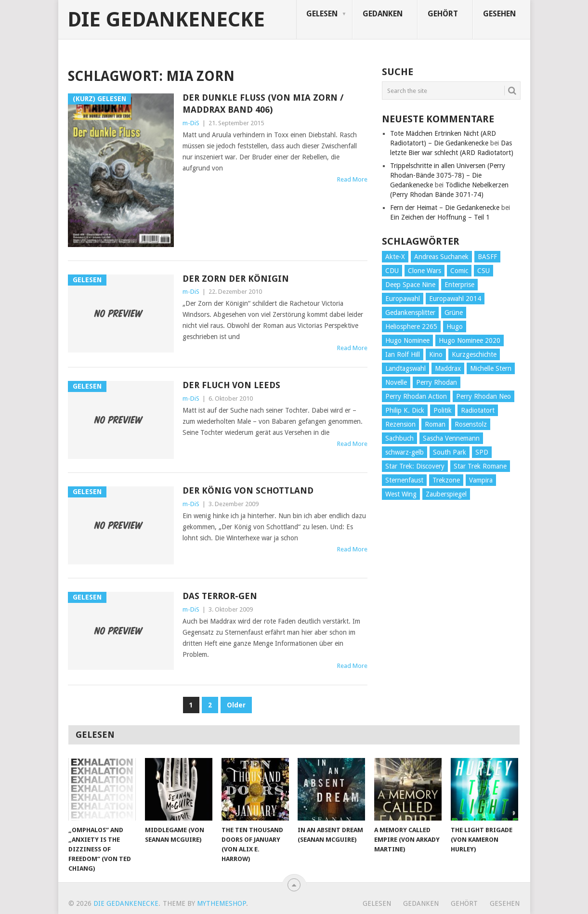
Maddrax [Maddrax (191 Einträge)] (448, 368)
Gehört (443, 14)
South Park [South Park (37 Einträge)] (450, 452)
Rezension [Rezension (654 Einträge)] (400, 424)
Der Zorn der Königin (236, 279)
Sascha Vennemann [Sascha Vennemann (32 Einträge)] (451, 438)
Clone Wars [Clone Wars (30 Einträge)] (425, 271)
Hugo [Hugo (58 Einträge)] (455, 326)
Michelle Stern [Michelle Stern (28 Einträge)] (491, 368)
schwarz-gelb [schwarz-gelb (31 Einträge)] (405, 452)
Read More (352, 179)
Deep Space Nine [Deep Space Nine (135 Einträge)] (410, 285)
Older (236, 705)
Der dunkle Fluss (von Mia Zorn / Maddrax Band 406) (263, 104)
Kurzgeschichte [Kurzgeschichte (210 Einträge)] (474, 354)
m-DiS (191, 123)
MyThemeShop (222, 903)
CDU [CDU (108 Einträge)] (392, 271)
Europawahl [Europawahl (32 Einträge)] (403, 299)
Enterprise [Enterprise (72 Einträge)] (459, 285)
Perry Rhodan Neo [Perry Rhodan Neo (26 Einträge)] (483, 396)
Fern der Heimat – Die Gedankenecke (445, 208)
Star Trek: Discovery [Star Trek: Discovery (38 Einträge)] (415, 466)
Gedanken (383, 14)
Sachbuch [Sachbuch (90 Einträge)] (399, 438)
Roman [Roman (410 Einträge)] (435, 424)
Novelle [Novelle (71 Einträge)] (396, 382)
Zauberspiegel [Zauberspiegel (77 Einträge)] (446, 494)
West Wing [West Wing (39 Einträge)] (401, 494)
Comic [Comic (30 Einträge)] (459, 271)
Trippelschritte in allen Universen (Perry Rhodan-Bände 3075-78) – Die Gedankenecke (448, 175)
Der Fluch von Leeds (231, 385)
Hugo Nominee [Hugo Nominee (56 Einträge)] (407, 340)
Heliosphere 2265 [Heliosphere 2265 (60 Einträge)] (411, 326)
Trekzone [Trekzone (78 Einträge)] (446, 480)
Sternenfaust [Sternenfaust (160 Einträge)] (404, 480)
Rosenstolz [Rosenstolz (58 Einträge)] (471, 424)
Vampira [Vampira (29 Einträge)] (481, 480)
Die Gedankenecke (166, 20)
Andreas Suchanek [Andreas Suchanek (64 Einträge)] (441, 257)
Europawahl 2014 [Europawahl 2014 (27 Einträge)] (455, 299)
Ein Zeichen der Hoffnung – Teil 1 (440, 217)
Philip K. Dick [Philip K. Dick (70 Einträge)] (405, 410)
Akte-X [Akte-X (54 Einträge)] (395, 257)
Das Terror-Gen (220, 596)
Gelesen (322, 14)
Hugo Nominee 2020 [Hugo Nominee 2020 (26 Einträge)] (470, 340)
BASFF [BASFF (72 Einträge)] (487, 257)
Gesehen (499, 14)
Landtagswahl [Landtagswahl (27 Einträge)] (405, 368)
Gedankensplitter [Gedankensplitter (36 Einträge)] (410, 313)
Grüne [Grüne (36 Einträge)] (454, 313)
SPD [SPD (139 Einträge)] (482, 452)
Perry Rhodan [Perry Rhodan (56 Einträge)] (437, 382)
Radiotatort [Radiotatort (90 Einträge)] (478, 410)
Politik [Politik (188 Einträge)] (443, 410)
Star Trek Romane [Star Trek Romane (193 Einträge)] (480, 466)
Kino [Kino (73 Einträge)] (436, 354)
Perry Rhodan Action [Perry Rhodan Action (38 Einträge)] (416, 396)
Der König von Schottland (248, 490)
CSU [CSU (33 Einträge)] (483, 271)
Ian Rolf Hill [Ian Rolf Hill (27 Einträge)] (403, 354)
